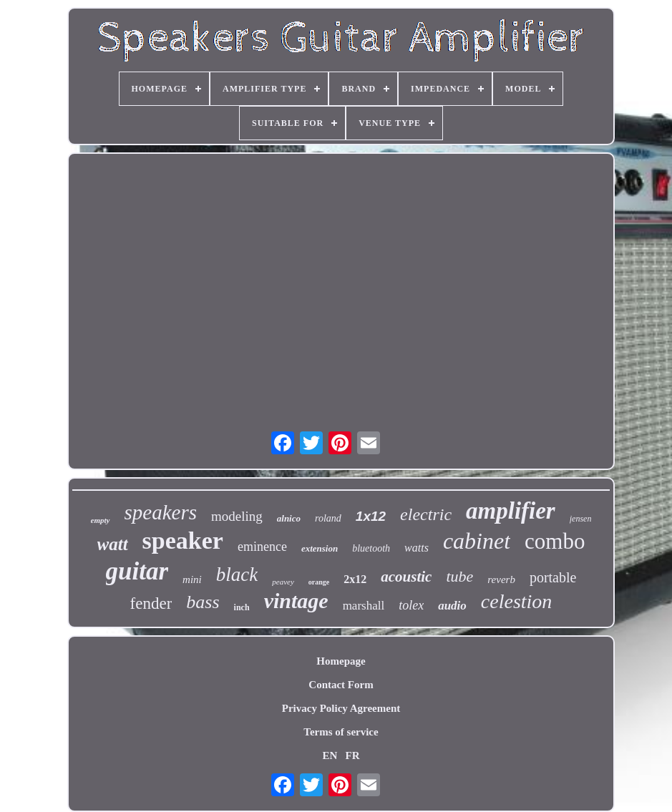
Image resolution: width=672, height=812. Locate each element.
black (237, 574)
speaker (183, 540)
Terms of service (341, 732)
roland (328, 518)
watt (113, 544)
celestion (517, 601)
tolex (411, 605)
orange (319, 582)
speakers (161, 512)
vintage (296, 601)
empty (101, 520)
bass (203, 602)
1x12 (371, 516)
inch (242, 607)
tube (459, 576)
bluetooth (371, 548)
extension (320, 548)
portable (553, 577)
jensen (581, 519)
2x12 (355, 579)
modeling (237, 516)
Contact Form (341, 685)
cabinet (477, 541)
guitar (137, 571)
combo (555, 541)
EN (330, 755)
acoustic (406, 577)
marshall (364, 606)
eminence (262, 547)
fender (151, 603)
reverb (501, 579)
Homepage (341, 661)
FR (353, 755)
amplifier (511, 511)
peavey (283, 582)
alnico (289, 518)
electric (426, 514)
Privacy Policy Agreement (341, 708)
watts (417, 548)
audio (452, 606)
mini (192, 579)
